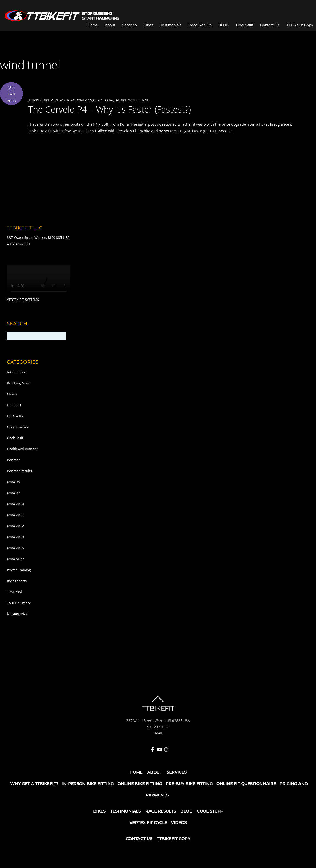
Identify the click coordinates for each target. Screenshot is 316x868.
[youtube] (159, 749)
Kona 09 (13, 493)
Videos (179, 823)
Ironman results (19, 471)
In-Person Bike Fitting (88, 784)
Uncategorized (18, 614)
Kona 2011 (15, 515)
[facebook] (153, 749)
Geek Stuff (15, 438)
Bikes (148, 25)
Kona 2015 (15, 548)
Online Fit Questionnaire (246, 784)
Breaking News (19, 383)
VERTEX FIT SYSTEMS (23, 300)
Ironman (14, 460)
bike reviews (54, 100)
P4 (111, 100)
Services (129, 25)
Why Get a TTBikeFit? (34, 784)
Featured (14, 405)
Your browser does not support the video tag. (39, 281)
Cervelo (100, 100)
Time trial (14, 592)
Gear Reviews (18, 427)
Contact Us (270, 25)
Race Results (200, 25)
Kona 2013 (15, 537)
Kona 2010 (15, 504)
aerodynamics (79, 100)
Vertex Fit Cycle (148, 823)
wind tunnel (139, 100)
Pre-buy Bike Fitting (189, 784)
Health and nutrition (23, 449)
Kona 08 (13, 482)
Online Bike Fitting (140, 784)
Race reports (17, 581)
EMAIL (158, 733)
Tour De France (19, 603)
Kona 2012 (15, 526)
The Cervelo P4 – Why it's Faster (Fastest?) (110, 109)
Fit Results (15, 416)
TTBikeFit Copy (300, 25)
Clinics (12, 394)
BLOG (224, 25)
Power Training (19, 570)
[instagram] (166, 749)
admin (34, 100)
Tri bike (121, 100)
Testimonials (171, 25)
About (110, 25)
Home (93, 25)
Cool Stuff (245, 25)
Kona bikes (15, 559)
